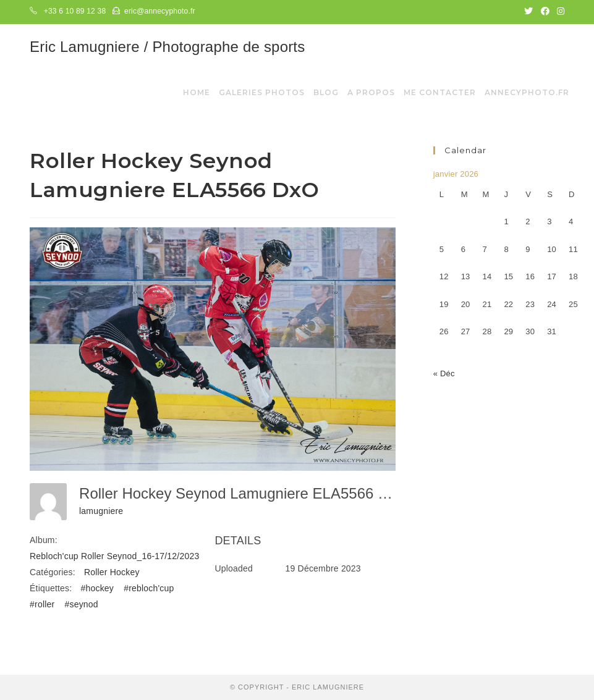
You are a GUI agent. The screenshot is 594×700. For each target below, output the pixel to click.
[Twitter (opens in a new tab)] (528, 12)
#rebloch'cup (149, 588)
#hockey (98, 588)
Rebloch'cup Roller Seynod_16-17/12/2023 (114, 556)
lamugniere (101, 511)
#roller (42, 604)
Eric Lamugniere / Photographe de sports (167, 47)
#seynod (81, 604)
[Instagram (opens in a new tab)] (559, 12)
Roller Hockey (112, 572)
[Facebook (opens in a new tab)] (545, 12)
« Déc (444, 373)
